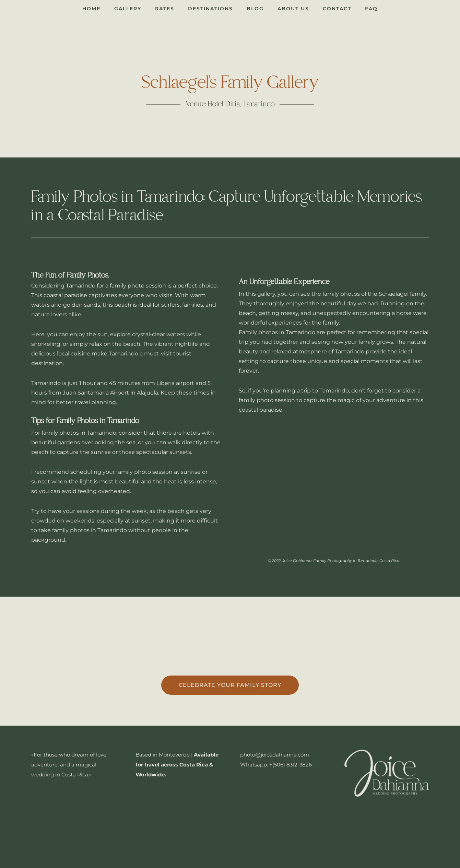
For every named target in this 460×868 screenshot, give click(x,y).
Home (91, 9)
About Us (293, 9)
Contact (337, 9)
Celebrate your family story (230, 685)
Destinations (210, 9)
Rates (165, 9)
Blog (255, 9)
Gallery (128, 9)
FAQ (371, 9)
